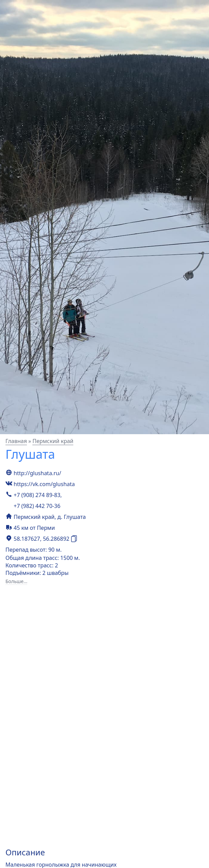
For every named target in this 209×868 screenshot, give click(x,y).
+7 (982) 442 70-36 (37, 506)
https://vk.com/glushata (44, 484)
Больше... (16, 581)
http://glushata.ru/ (37, 473)
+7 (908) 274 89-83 (37, 495)
